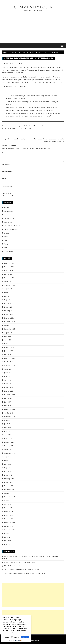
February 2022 (9, 267)
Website (5, 178)
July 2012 (7, 460)
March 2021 (8, 307)
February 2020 (9, 347)
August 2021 (8, 289)
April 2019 (8, 380)
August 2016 (8, 420)
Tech (22, 63)
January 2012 (9, 482)
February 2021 (9, 311)
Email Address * (7, 172)
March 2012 (8, 475)
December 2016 (9, 406)
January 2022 (9, 271)
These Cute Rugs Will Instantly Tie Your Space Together (22, 570)
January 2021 (9, 314)
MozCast (17, 579)
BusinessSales (9, 211)
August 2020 (8, 333)
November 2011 (9, 490)
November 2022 (9, 263)
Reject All (16, 637)
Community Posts (33, 7)
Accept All (25, 637)
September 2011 (10, 497)
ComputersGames (10, 218)
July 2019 (7, 373)
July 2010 (7, 537)
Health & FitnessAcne (11, 229)
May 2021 (7, 300)
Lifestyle (7, 233)
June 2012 (7, 464)
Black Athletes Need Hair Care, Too (16, 566)
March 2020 (8, 344)
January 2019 (9, 387)
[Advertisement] (33, 26)
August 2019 (8, 369)
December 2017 (9, 398)
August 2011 (8, 501)
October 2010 (9, 526)
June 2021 (7, 296)
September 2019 (10, 366)
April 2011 (8, 504)
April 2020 (8, 340)
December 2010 (9, 519)
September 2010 (10, 530)
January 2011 (9, 515)
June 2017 (7, 402)
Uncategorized (9, 251)
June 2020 (7, 336)
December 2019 (9, 355)
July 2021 (7, 292)
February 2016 (9, 442)
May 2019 (7, 376)
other (6, 240)
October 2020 (9, 325)
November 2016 (9, 409)
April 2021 (8, 303)
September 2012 (10, 453)
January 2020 (9, 351)
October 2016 (9, 413)
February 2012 (9, 479)
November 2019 (9, 358)
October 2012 (9, 450)
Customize (7, 637)
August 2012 (8, 457)
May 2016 (7, 431)
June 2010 (7, 541)
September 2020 (10, 329)
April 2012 (8, 471)
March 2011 (8, 508)
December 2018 (9, 391)
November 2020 (9, 322)
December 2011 (9, 486)
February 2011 (9, 512)
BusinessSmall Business (12, 215)
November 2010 (9, 523)
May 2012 (7, 468)
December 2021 (9, 274)
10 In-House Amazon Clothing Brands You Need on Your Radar (25, 573)
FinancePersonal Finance (12, 226)
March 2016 (8, 439)
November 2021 (9, 278)
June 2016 (7, 428)
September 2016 (10, 417)
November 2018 (9, 395)
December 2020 (9, 318)
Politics (6, 244)
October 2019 (9, 362)
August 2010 (8, 534)
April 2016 (8, 435)
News (6, 237)
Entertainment (9, 222)
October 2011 (9, 493)
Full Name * (6, 165)
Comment (5, 153)
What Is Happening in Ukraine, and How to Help (20, 562)
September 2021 (10, 285)
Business (7, 208)
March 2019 (8, 384)
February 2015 (9, 446)
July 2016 (7, 424)
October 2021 (9, 282)
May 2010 (7, 544)
